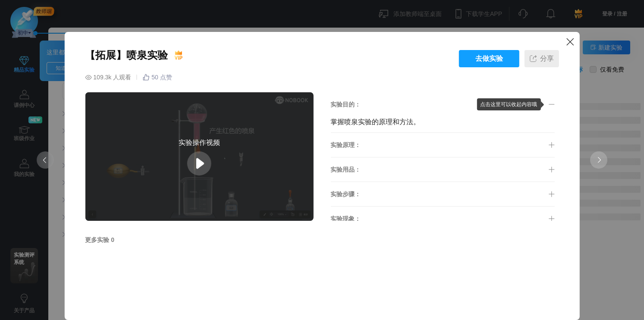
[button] (442, 104)
